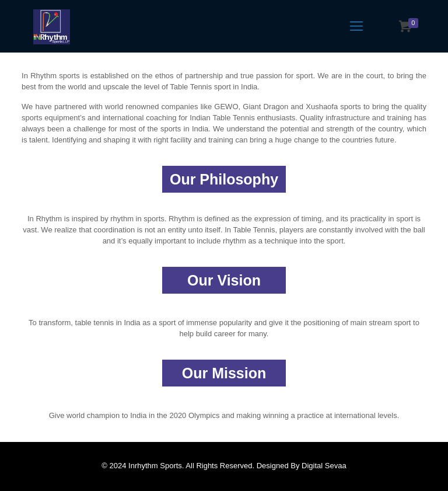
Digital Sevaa (324, 466)
